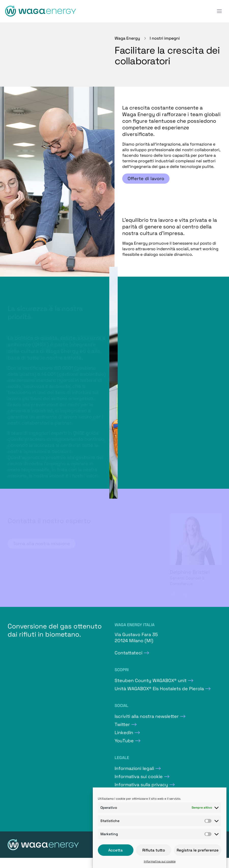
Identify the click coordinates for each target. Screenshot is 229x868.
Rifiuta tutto (154, 850)
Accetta (116, 850)
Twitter (122, 724)
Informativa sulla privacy (141, 785)
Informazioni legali (134, 768)
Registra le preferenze (198, 850)
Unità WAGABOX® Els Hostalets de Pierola (159, 689)
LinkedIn (124, 732)
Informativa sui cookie (160, 861)
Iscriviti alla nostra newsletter (147, 716)
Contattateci (128, 653)
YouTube (124, 741)
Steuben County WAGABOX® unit (151, 680)
